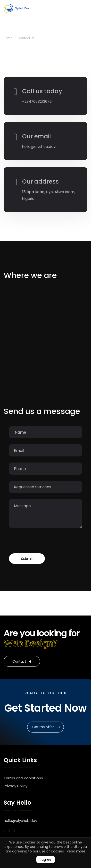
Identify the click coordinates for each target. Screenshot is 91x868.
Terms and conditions (23, 778)
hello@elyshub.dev (39, 147)
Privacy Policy (16, 786)
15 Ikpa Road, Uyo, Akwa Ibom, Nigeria (49, 195)
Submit (27, 559)
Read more (76, 851)
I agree (46, 860)
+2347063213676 (37, 101)
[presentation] (46, 544)
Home (8, 38)
